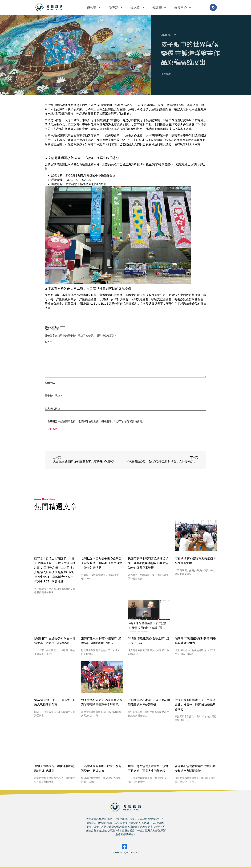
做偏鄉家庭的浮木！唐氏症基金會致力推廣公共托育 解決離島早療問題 (195, 705)
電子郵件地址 (53, 396)
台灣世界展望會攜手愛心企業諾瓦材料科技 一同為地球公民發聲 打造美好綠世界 (102, 563)
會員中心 (183, 7)
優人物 (138, 7)
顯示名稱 (51, 383)
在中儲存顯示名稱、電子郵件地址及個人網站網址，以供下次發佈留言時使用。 (96, 422)
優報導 (94, 7)
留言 (48, 342)
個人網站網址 (52, 409)
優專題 (116, 7)
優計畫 (159, 7)
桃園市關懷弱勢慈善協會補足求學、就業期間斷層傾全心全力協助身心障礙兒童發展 (148, 563)
